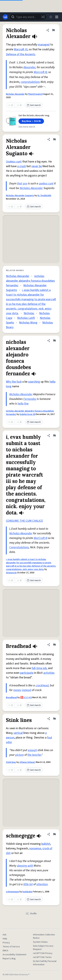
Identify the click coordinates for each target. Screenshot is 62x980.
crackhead (42, 685)
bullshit (46, 844)
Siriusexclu (11, 573)
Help (5, 939)
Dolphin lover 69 (28, 414)
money (17, 690)
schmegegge (12, 892)
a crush (22, 166)
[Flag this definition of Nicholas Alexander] (53, 30)
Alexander (29, 67)
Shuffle (31, 914)
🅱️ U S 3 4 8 (26, 697)
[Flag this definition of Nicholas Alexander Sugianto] (54, 139)
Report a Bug (9, 959)
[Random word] (43, 17)
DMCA (5, 951)
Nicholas (29, 313)
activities (49, 673)
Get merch (34, 105)
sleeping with (25, 866)
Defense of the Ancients (21, 54)
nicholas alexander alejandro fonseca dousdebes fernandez (30, 281)
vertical (18, 733)
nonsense (35, 848)
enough (32, 750)
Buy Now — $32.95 (31, 121)
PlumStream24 (35, 94)
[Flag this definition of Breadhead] (54, 645)
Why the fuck (14, 382)
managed (44, 45)
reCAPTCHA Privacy (43, 953)
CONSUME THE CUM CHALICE (24, 521)
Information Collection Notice (44, 936)
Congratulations (19, 547)
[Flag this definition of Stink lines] (54, 719)
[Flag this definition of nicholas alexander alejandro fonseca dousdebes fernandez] (54, 341)
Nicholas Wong (28, 323)
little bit (28, 884)
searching (34, 382)
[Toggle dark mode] (51, 17)
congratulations (30, 82)
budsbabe (27, 892)
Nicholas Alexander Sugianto (20, 196)
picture (20, 755)
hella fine (23, 404)
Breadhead (11, 697)
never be (37, 166)
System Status (40, 942)
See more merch (27, 127)
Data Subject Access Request (43, 948)
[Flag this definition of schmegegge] (54, 834)
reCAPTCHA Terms (42, 957)
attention (42, 884)
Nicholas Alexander (15, 94)
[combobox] (28, 17)
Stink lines (11, 762)
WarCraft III (41, 538)
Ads (5, 935)
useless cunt (46, 184)
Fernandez (30, 399)
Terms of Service (11, 947)
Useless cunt (14, 162)
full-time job (39, 668)
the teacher (34, 755)
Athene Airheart (27, 762)
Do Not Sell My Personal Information (45, 963)
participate (27, 673)
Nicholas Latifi (26, 318)
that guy (22, 184)
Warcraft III (21, 49)
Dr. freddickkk (44, 196)
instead (27, 690)
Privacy (6, 943)
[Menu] (57, 17)
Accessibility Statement (14, 955)
